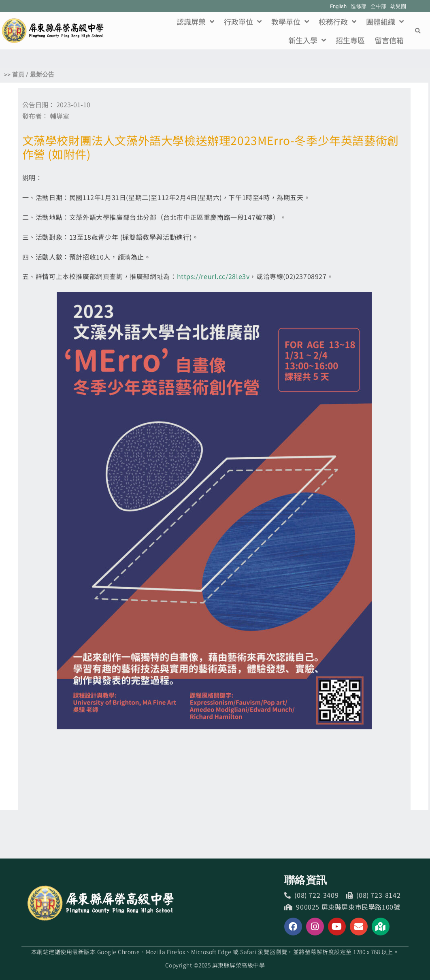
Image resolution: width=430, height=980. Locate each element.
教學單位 (290, 21)
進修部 (359, 6)
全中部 (378, 6)
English (338, 6)
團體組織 (385, 21)
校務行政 (337, 21)
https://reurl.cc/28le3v (213, 276)
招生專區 (350, 40)
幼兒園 (398, 6)
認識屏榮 (195, 21)
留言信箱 (389, 40)
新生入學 (307, 40)
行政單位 (243, 21)
